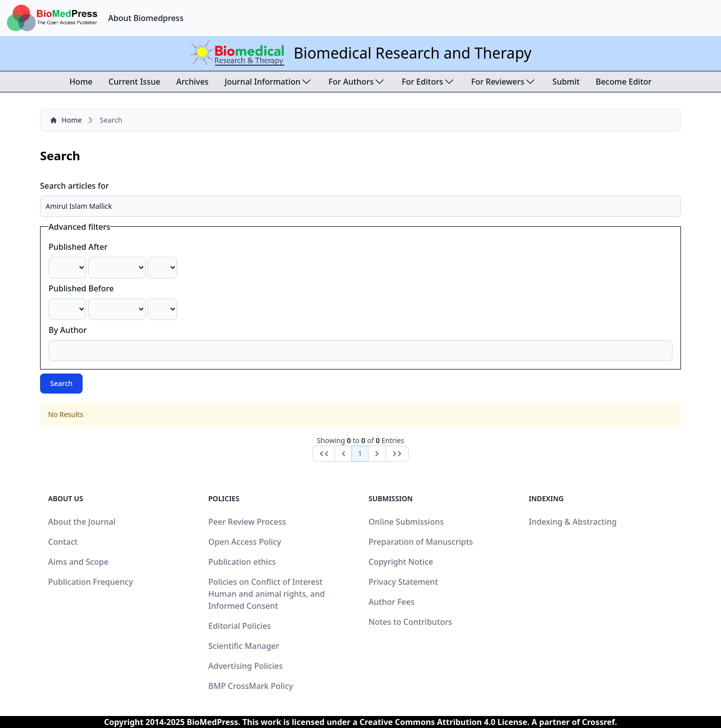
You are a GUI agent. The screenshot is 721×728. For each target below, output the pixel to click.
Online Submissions (406, 522)
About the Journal (82, 522)
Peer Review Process (247, 522)
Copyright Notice (401, 562)
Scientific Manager (244, 646)
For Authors (357, 82)
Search (61, 383)
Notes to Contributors (410, 622)
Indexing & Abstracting (573, 522)
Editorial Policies (240, 626)
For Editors (428, 82)
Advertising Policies (246, 666)
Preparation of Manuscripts (421, 542)
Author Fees (392, 602)
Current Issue (134, 82)
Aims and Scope (78, 562)
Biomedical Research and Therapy (412, 53)
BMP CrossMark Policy (251, 686)
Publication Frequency (90, 582)
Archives (193, 82)
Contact (63, 542)
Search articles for (75, 186)
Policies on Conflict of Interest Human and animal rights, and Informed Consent (267, 594)
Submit (566, 82)
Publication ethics (242, 562)
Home (81, 82)
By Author (68, 330)
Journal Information (269, 82)
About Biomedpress (146, 18)
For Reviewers (504, 82)
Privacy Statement (403, 582)
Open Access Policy (245, 542)
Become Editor (624, 82)
